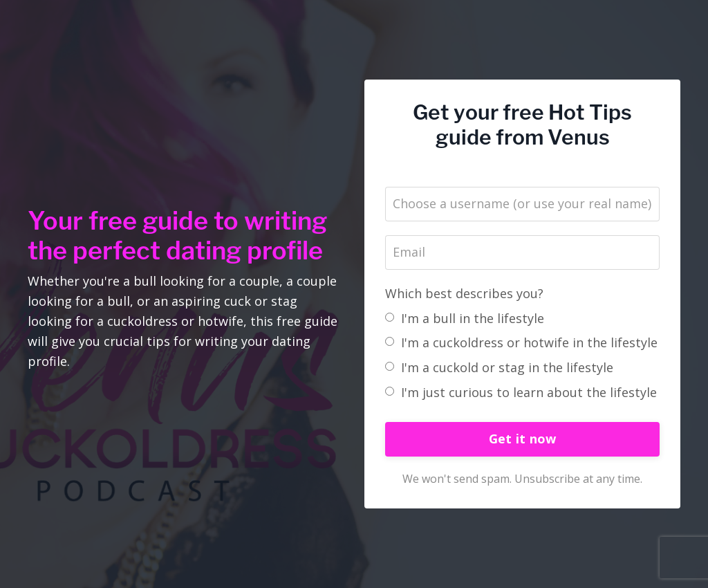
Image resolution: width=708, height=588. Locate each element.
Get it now (523, 439)
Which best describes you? (464, 293)
